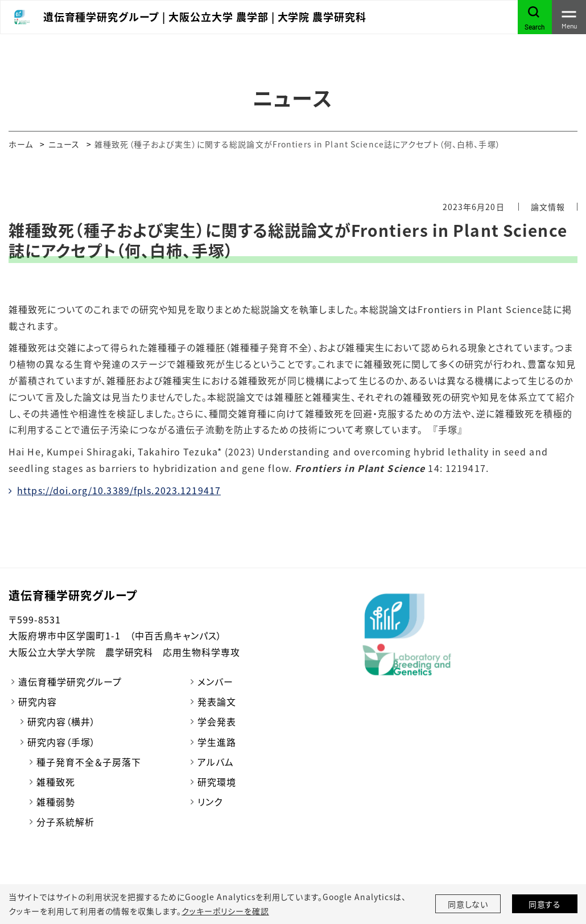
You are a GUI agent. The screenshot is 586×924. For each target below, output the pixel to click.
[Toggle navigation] (569, 17)
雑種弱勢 (56, 802)
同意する (545, 904)
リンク (210, 802)
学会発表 (217, 721)
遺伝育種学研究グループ (70, 681)
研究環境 (217, 782)
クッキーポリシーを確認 (225, 911)
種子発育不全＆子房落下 (89, 762)
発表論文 (217, 701)
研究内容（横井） (61, 721)
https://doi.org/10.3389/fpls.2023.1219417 (119, 490)
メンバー (215, 681)
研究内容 (38, 701)
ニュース (64, 144)
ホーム (21, 144)
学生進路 (217, 742)
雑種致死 (56, 782)
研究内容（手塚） (61, 742)
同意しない (468, 904)
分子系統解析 (65, 822)
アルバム (216, 762)
